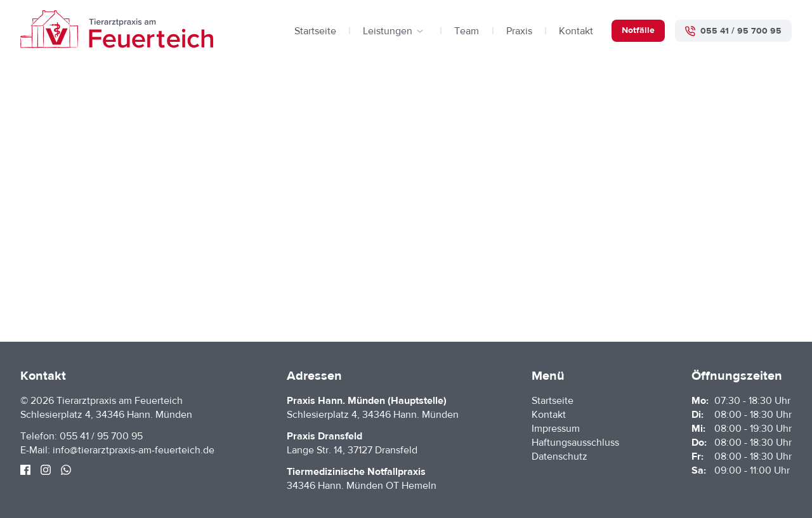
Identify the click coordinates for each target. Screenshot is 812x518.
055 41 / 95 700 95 (101, 436)
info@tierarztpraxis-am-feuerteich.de (134, 450)
